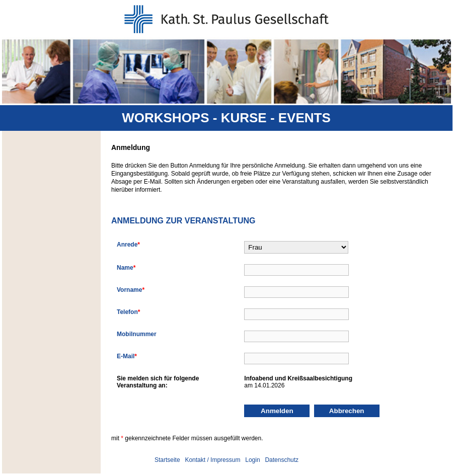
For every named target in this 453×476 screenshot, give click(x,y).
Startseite (167, 460)
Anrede (128, 245)
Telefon (128, 312)
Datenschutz (282, 460)
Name (126, 268)
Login (252, 460)
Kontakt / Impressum (212, 460)
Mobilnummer (137, 334)
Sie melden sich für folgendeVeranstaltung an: (158, 382)
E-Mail (127, 356)
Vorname (131, 290)
